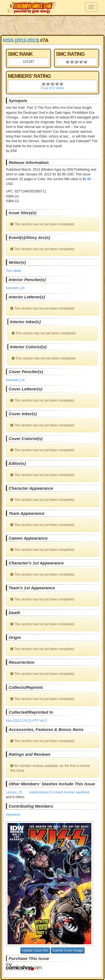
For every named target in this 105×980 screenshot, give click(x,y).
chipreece (13, 815)
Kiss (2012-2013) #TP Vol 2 (26, 721)
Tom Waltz (14, 271)
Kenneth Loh (15, 288)
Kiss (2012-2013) (21, 40)
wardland (83, 792)
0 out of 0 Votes (52, 88)
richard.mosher (64, 792)
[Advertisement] (52, 25)
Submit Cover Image (68, 950)
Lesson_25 (14, 792)
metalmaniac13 (40, 792)
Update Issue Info (35, 950)
